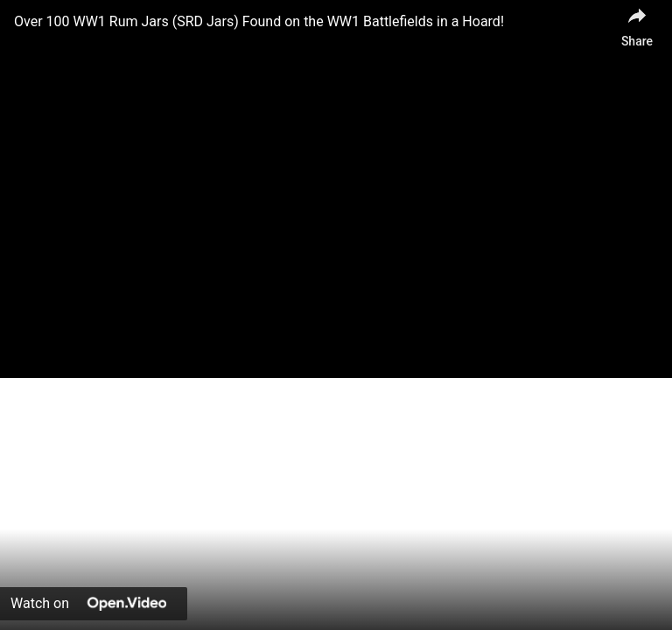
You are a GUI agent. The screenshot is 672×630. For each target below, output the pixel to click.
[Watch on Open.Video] (94, 604)
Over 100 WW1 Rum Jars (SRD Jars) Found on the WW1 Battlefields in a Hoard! (259, 21)
